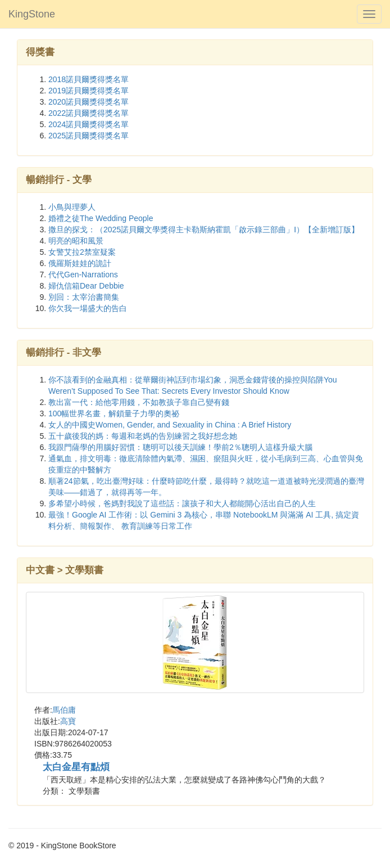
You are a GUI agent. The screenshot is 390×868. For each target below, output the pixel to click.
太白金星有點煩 (76, 767)
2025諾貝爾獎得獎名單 (89, 136)
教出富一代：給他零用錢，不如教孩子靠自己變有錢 (139, 402)
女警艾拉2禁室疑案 (82, 252)
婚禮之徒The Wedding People (101, 218)
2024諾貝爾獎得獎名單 (89, 124)
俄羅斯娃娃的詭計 (80, 263)
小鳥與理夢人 (72, 207)
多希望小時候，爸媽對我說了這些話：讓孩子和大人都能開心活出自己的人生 (182, 503)
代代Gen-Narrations (83, 275)
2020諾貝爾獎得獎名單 (89, 102)
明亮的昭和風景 (76, 241)
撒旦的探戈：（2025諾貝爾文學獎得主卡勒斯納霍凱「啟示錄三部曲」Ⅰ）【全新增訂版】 (204, 230)
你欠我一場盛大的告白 (88, 308)
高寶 (68, 721)
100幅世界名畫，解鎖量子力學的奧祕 (114, 413)
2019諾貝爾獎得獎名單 (89, 91)
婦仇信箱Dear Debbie (86, 286)
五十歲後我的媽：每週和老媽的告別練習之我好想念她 (143, 436)
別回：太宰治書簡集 (84, 297)
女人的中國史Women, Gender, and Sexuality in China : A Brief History (170, 425)
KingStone (32, 14)
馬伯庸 (64, 710)
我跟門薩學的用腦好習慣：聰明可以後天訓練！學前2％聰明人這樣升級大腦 (180, 447)
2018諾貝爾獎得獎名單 (89, 79)
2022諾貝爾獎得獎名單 (89, 113)
